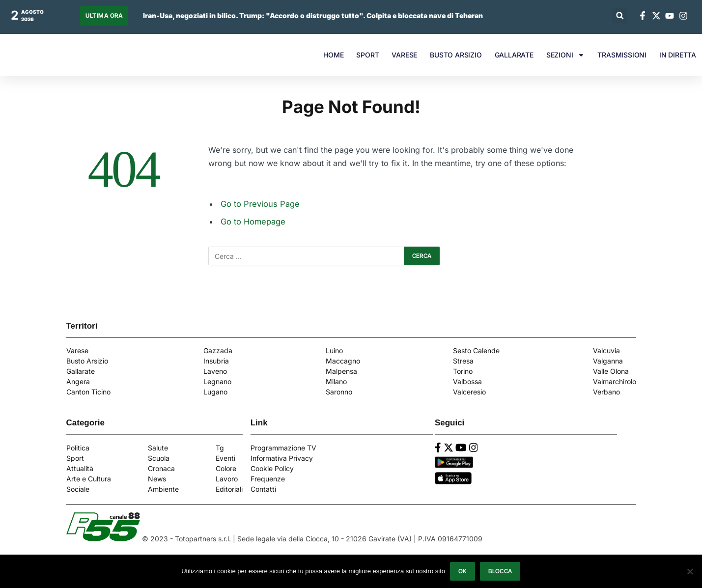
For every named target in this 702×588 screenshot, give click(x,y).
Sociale (78, 489)
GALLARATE (514, 55)
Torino (463, 371)
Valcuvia (606, 350)
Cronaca (161, 468)
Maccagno (343, 361)
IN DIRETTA (678, 55)
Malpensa (341, 371)
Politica (78, 448)
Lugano (215, 392)
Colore (226, 468)
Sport (75, 458)
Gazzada (218, 350)
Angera (78, 381)
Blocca (501, 571)
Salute (158, 448)
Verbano (606, 392)
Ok (463, 571)
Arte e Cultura (89, 479)
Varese (77, 350)
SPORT (367, 55)
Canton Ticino (88, 392)
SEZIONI (566, 55)
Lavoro (227, 479)
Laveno (215, 371)
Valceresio (469, 392)
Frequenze (268, 479)
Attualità (80, 468)
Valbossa (467, 381)
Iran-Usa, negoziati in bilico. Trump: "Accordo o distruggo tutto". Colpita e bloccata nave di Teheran (313, 15)
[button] (620, 15)
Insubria (216, 361)
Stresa (463, 361)
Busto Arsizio (87, 361)
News (157, 479)
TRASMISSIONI (622, 55)
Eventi (225, 458)
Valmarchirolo (615, 381)
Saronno (339, 392)
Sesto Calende (476, 350)
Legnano (217, 381)
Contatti (263, 489)
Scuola (159, 458)
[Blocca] (690, 571)
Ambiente (163, 489)
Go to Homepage (253, 222)
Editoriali (229, 489)
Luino (334, 350)
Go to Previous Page (260, 204)
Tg (220, 448)
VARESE (404, 55)
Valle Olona (611, 371)
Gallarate (81, 371)
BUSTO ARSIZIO (456, 55)
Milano (336, 381)
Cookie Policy (272, 468)
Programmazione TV (283, 448)
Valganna (608, 361)
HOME (333, 55)
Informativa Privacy (282, 458)
